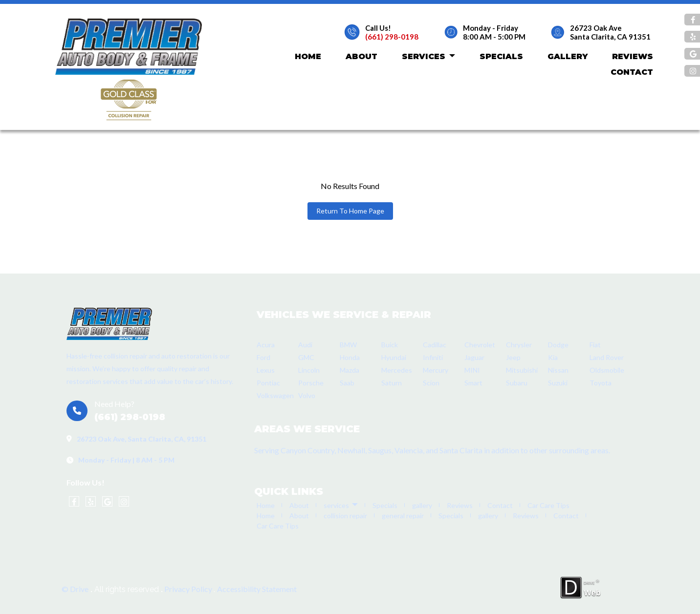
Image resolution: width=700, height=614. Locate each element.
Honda (350, 357)
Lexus (266, 370)
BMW (348, 345)
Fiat (595, 345)
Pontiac (268, 383)
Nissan (558, 370)
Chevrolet (480, 345)
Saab (347, 383)
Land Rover (607, 357)
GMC (306, 357)
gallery (568, 56)
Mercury (436, 370)
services (428, 57)
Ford (263, 357)
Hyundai (394, 357)
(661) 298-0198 (392, 37)
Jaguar (474, 357)
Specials (501, 56)
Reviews (633, 56)
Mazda (350, 370)
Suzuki (558, 383)
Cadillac (435, 345)
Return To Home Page (350, 211)
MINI (472, 370)
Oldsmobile (607, 370)
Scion (431, 383)
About (361, 56)
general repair (403, 516)
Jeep (513, 357)
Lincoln (309, 370)
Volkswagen (275, 395)
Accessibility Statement (257, 589)
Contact (632, 72)
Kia (553, 357)
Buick (390, 345)
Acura (266, 345)
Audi (305, 345)
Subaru (517, 383)
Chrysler (519, 345)
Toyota (601, 383)
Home (308, 56)
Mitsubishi (522, 370)
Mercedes (397, 370)
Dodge (558, 345)
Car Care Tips (548, 505)
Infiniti (433, 357)
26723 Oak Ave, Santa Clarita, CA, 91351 (142, 439)
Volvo (307, 395)
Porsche (311, 383)
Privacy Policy (189, 589)
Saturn (392, 383)
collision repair (345, 516)
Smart (473, 383)
